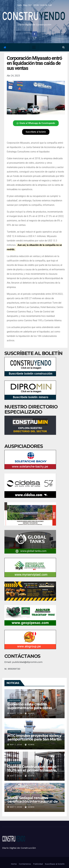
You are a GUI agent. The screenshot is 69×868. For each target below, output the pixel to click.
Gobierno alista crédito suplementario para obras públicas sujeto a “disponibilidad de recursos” (32, 710)
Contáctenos (25, 864)
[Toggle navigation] (34, 47)
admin (30, 713)
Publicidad (38, 864)
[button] (63, 47)
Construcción (14, 700)
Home (14, 864)
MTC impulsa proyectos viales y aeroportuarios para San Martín (34, 737)
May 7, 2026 (16, 713)
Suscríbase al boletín (55, 864)
